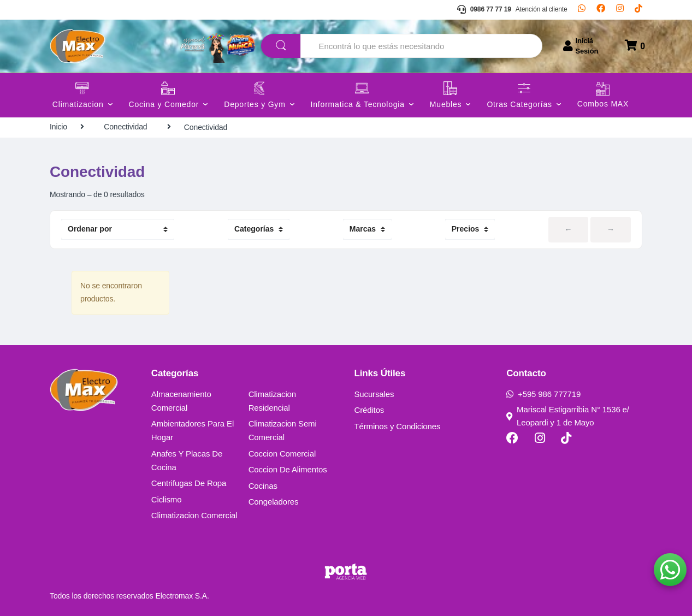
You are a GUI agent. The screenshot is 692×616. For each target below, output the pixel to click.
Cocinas (263, 486)
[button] (670, 570)
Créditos (369, 410)
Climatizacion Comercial (194, 515)
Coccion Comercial (282, 454)
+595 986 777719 (543, 394)
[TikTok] (638, 10)
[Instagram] (620, 10)
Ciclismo (167, 499)
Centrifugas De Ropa (189, 483)
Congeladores (274, 502)
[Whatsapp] (582, 10)
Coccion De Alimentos (288, 469)
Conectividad (125, 127)
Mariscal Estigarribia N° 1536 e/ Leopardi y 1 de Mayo (568, 416)
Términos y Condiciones (397, 426)
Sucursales (374, 394)
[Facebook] (601, 10)
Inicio (58, 127)
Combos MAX (603, 104)
